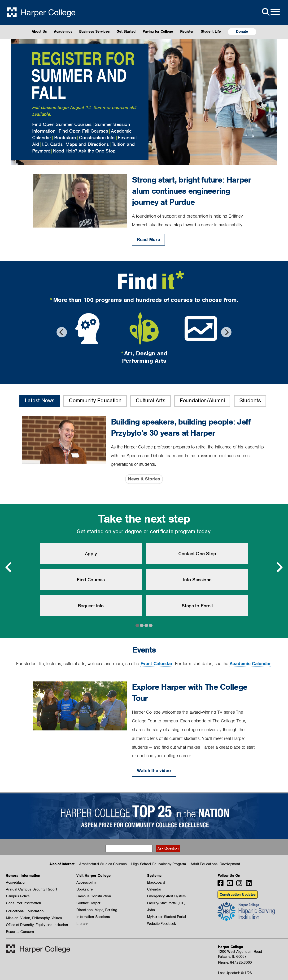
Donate (242, 31)
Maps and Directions (87, 144)
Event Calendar (157, 664)
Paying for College (158, 31)
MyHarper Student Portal (167, 917)
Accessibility (86, 882)
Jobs (151, 910)
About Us (39, 31)
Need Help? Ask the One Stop (84, 151)
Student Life (211, 31)
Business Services (94, 31)
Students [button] (250, 400)
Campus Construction (94, 896)
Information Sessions (93, 917)
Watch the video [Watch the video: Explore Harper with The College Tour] (154, 771)
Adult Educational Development (215, 864)
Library (82, 924)
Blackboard (156, 882)
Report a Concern (20, 932)
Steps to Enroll (197, 606)
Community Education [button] (95, 400)
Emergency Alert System (166, 896)
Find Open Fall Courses (83, 131)
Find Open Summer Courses (62, 124)
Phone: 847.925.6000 (235, 962)
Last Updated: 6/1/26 (235, 973)
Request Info (91, 606)
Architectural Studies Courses (103, 864)
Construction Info (97, 138)
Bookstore (65, 138)
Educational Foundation (25, 911)
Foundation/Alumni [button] (202, 400)
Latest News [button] (40, 400)
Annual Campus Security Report (31, 889)
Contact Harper (88, 903)
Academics (63, 31)
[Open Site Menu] (271, 12)
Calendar (154, 889)
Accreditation (16, 882)
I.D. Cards (52, 144)
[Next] (226, 332)
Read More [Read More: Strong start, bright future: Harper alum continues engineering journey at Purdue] (148, 239)
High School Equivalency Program (159, 864)
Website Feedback (161, 924)
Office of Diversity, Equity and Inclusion (37, 925)
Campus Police (18, 896)
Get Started (126, 31)
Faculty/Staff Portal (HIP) (166, 903)
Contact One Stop (197, 554)
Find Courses (91, 580)
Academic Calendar (250, 664)
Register (187, 31)
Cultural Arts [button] (151, 400)
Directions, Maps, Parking (97, 910)
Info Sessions (197, 580)
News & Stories (144, 479)
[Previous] (62, 332)
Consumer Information (24, 903)
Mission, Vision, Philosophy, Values (34, 918)
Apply (91, 554)
